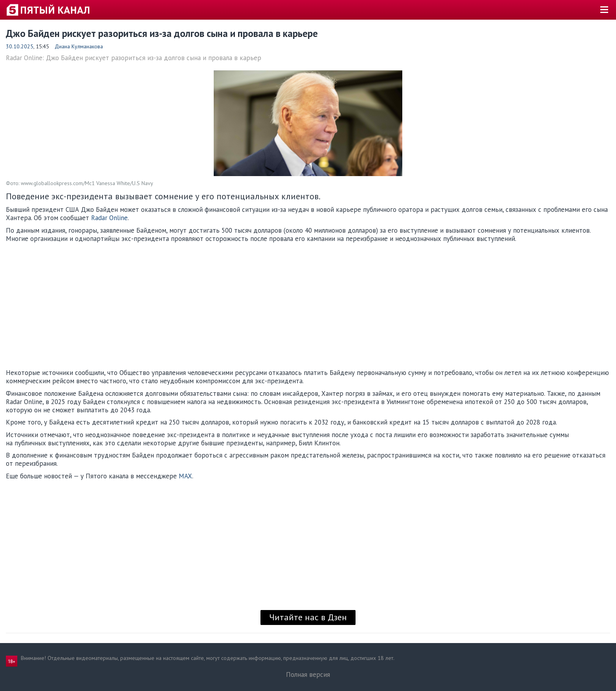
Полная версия (308, 674)
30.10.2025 (20, 46)
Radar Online (109, 218)
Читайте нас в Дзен (308, 617)
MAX (185, 476)
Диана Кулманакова (79, 46)
